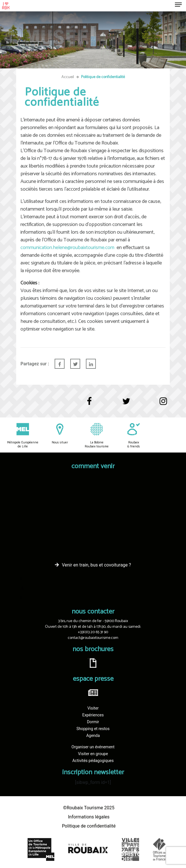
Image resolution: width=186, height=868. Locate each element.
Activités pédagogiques (93, 761)
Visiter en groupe (93, 754)
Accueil (68, 77)
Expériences (93, 715)
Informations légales (89, 817)
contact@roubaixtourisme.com (93, 638)
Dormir (93, 722)
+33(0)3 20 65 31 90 (93, 632)
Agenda (93, 735)
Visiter (93, 708)
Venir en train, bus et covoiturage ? (96, 565)
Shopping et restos (93, 729)
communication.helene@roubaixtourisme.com (67, 248)
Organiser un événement (93, 747)
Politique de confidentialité (89, 826)
